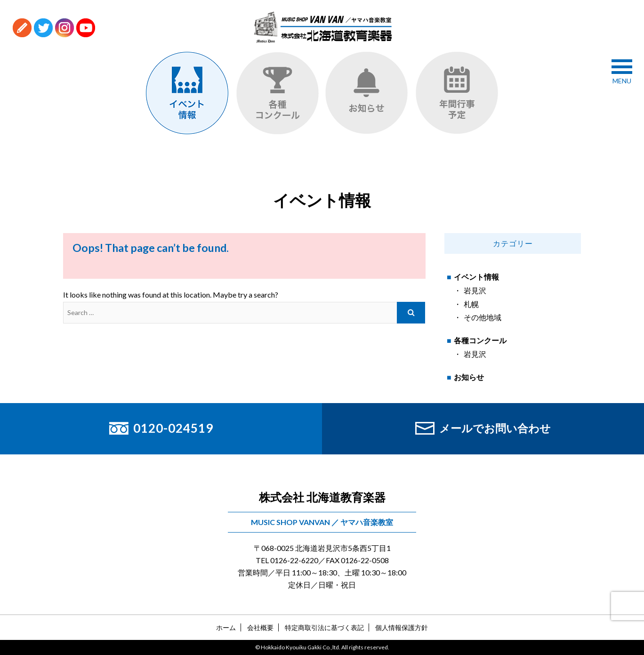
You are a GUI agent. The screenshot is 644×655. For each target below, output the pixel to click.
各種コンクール (480, 340)
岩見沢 (475, 290)
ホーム (226, 627)
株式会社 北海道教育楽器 (322, 497)
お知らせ (469, 377)
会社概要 (260, 627)
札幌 (471, 304)
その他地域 (483, 317)
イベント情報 (476, 277)
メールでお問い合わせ (483, 428)
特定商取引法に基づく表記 (324, 627)
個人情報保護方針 (402, 627)
